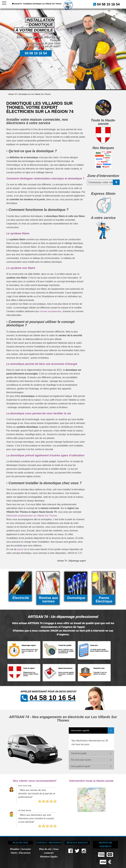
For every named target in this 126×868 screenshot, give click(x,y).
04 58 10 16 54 (54, 11)
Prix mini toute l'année (81, 760)
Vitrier (14, 853)
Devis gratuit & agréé (81, 766)
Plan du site (45, 849)
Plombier (15, 849)
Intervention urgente (80, 730)
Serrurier (26, 849)
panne (20, 549)
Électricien (25, 853)
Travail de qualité (79, 753)
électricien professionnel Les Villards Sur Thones (32, 516)
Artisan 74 (12, 94)
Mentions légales (49, 856)
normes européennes (50, 311)
